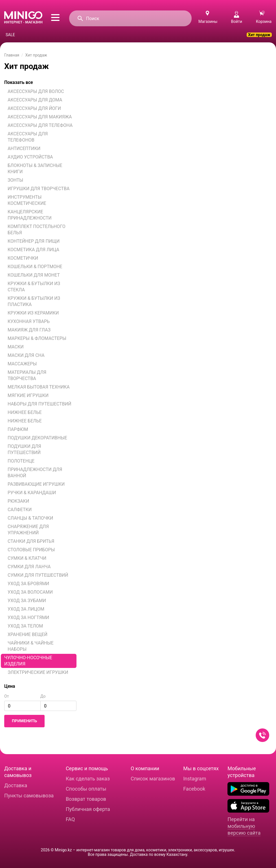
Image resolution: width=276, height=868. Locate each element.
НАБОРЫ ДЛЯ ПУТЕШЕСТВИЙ (40, 404)
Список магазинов (153, 779)
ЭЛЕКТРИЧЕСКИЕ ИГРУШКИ (38, 672)
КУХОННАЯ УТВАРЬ (29, 321)
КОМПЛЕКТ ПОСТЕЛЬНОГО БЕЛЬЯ (37, 230)
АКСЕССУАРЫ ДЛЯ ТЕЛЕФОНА (40, 125)
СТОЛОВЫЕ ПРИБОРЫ (31, 550)
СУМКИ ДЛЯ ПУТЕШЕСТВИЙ (38, 575)
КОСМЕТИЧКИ (23, 258)
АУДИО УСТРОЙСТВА (30, 157)
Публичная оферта (88, 809)
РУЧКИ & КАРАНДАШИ (32, 493)
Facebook (194, 789)
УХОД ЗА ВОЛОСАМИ (30, 592)
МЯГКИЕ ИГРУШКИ (28, 395)
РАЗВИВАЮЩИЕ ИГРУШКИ (36, 484)
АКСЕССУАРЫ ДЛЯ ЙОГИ (34, 108)
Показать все (19, 82)
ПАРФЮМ (18, 429)
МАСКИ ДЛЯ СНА (26, 355)
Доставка (16, 785)
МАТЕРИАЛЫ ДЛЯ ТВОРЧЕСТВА (27, 375)
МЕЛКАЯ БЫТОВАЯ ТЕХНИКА (39, 387)
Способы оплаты (86, 789)
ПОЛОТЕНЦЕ (21, 461)
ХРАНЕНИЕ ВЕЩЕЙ (28, 634)
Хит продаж (259, 35)
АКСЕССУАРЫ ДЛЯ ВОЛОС (36, 91)
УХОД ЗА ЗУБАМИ (27, 601)
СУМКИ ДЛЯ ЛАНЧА (29, 567)
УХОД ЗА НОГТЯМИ (28, 618)
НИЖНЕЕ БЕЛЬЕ (25, 412)
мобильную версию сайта (244, 829)
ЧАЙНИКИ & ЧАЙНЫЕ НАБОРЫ (31, 646)
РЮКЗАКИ (18, 501)
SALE (10, 35)
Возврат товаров (86, 799)
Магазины (208, 21)
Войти (236, 17)
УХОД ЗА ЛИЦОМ (26, 609)
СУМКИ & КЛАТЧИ (27, 558)
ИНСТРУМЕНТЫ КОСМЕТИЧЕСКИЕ (27, 200)
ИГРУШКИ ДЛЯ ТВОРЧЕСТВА (39, 189)
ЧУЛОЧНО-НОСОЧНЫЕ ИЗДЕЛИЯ (28, 661)
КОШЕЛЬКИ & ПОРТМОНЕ (35, 267)
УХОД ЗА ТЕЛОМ (25, 626)
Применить (24, 721)
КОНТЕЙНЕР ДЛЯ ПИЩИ (34, 241)
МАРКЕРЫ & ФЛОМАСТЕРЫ (37, 338)
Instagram (195, 779)
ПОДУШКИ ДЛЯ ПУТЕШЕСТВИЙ (24, 449)
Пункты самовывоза (29, 796)
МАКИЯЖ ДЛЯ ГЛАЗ (29, 330)
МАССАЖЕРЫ (22, 364)
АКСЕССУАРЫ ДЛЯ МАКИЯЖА (40, 117)
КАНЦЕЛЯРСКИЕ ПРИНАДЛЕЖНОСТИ (30, 215)
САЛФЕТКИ (20, 510)
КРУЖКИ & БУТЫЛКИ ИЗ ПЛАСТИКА (34, 301)
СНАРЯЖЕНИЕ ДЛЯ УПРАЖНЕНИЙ (28, 530)
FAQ (70, 819)
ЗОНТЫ (15, 180)
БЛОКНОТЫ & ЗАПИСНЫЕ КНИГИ (35, 169)
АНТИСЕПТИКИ (24, 148)
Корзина (264, 17)
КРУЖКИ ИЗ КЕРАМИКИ (33, 313)
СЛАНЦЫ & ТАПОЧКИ (30, 518)
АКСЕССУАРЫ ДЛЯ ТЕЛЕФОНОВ (28, 137)
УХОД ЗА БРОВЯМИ (28, 584)
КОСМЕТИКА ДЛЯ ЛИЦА (33, 250)
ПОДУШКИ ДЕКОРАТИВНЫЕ (37, 438)
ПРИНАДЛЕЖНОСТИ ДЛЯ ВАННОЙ (35, 473)
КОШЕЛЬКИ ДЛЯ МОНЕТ (34, 275)
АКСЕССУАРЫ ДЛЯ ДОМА (35, 100)
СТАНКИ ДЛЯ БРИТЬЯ (31, 541)
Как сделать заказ (88, 779)
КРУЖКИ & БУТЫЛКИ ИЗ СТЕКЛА (34, 287)
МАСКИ (16, 347)
